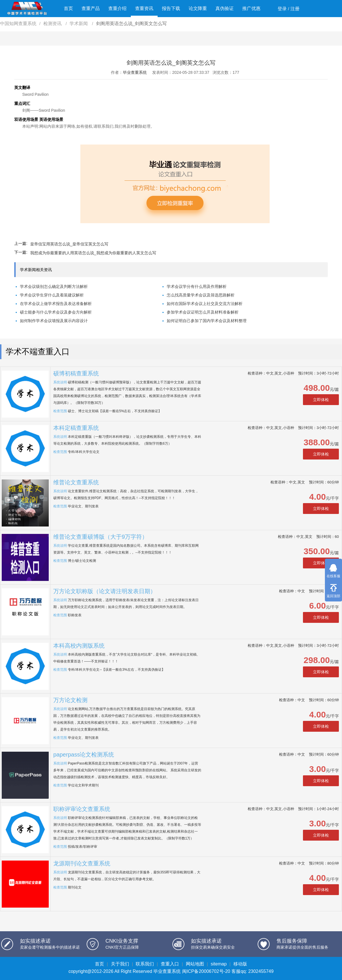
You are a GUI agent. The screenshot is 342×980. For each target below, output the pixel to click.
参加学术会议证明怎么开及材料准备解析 (203, 312)
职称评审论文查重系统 (82, 809)
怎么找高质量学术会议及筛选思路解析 (201, 295)
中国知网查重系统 (18, 24)
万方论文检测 (70, 700)
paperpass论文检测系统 (84, 755)
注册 (295, 9)
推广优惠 (251, 8)
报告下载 (171, 8)
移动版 (240, 964)
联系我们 (145, 964)
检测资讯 (53, 24)
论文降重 (198, 8)
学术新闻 (79, 24)
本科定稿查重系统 (76, 428)
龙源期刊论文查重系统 (82, 863)
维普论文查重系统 (76, 482)
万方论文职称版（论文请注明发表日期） (105, 591)
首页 (68, 8)
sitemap (219, 964)
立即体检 (321, 400)
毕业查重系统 (135, 72)
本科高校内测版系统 (79, 646)
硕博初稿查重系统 (76, 373)
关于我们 (120, 964)
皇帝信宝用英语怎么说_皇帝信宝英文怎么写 (69, 244)
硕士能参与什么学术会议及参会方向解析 (56, 312)
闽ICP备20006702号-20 (206, 971)
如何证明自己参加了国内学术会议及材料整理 (207, 321)
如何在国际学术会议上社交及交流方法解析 (205, 304)
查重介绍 (117, 8)
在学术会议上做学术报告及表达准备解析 (56, 304)
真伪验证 (225, 8)
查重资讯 (144, 8)
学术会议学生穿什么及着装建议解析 (52, 295)
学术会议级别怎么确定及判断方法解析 (54, 286)
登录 (282, 9)
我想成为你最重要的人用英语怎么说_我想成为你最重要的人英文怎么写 (93, 253)
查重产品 (91, 8)
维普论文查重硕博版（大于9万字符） (100, 537)
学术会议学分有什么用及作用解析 (197, 286)
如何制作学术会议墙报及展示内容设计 (54, 321)
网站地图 (195, 964)
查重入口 (170, 964)
